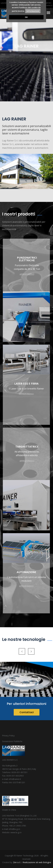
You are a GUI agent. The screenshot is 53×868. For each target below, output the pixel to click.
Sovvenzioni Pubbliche (12, 741)
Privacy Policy (8, 736)
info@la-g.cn (14, 829)
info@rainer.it (47, 5)
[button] (42, 92)
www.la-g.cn (16, 832)
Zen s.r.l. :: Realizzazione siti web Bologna (32, 862)
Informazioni (33, 11)
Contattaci (27, 712)
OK (26, 17)
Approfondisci (27, 274)
